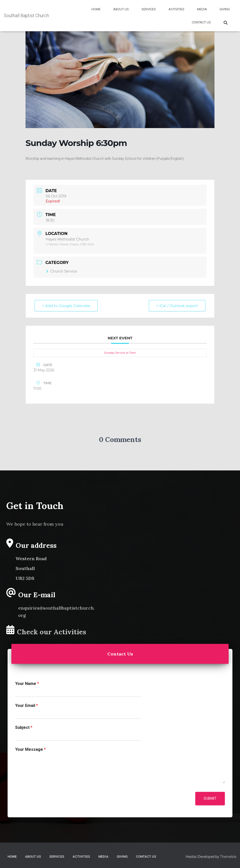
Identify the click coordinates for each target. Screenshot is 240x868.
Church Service (61, 271)
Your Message (30, 749)
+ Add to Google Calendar (66, 306)
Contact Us (201, 22)
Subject (24, 727)
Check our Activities (52, 632)
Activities (176, 9)
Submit (210, 798)
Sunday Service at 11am (120, 353)
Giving (225, 9)
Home (96, 9)
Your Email (27, 706)
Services (149, 9)
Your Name (27, 684)
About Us (121, 9)
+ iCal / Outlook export (177, 306)
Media (202, 9)
